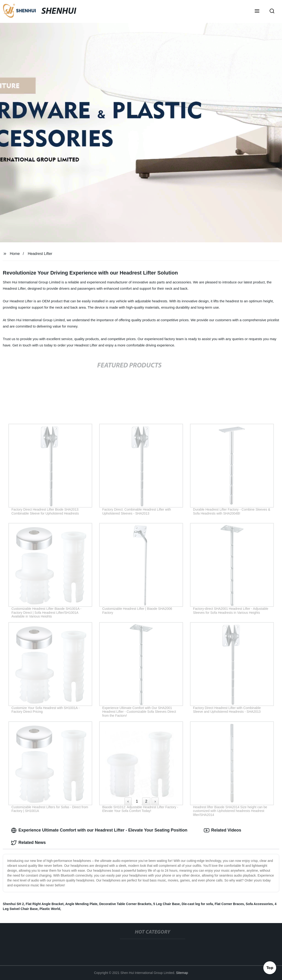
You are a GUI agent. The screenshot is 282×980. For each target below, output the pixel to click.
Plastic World (50, 909)
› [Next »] (155, 801)
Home (15, 254)
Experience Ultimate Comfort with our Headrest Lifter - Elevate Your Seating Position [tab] (99, 830)
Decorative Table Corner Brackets (125, 904)
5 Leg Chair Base (167, 904)
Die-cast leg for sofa (197, 904)
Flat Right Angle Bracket (45, 904)
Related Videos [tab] (223, 830)
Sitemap (182, 973)
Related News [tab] (28, 843)
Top (270, 967)
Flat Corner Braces (229, 904)
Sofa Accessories (259, 904)
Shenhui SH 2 (13, 904)
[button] (257, 11)
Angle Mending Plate (81, 904)
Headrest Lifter (40, 254)
